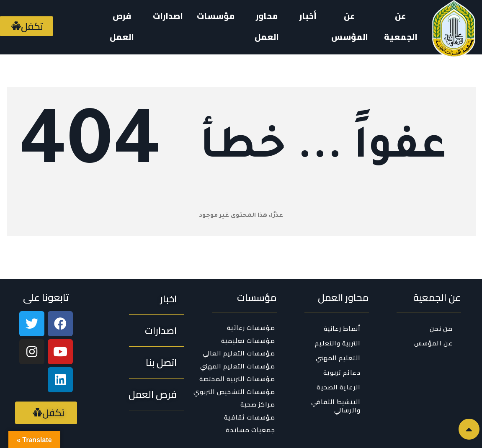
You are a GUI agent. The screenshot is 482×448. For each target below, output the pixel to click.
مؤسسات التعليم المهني (238, 366)
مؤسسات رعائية (251, 328)
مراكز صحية (258, 404)
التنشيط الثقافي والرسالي (336, 406)
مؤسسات (216, 16)
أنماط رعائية (342, 328)
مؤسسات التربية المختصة (237, 379)
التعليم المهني (338, 358)
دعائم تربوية (342, 372)
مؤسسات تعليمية (248, 341)
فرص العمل (122, 26)
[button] (168, 299)
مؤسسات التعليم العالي (239, 353)
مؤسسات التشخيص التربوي (234, 392)
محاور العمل (267, 26)
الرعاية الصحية (338, 387)
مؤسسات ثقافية (249, 417)
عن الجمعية (401, 26)
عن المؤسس (350, 26)
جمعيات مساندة (250, 430)
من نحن (441, 328)
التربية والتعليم (338, 343)
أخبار (308, 16)
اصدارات (168, 16)
